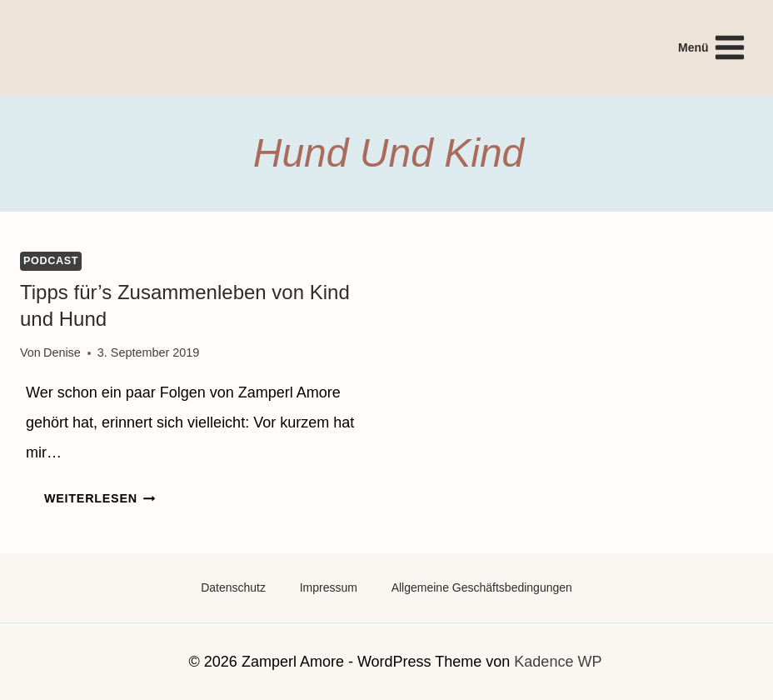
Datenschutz (233, 587)
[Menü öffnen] (712, 47)
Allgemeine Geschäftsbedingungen (482, 587)
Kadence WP (558, 662)
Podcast (51, 261)
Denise (62, 352)
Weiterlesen (100, 498)
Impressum (329, 587)
